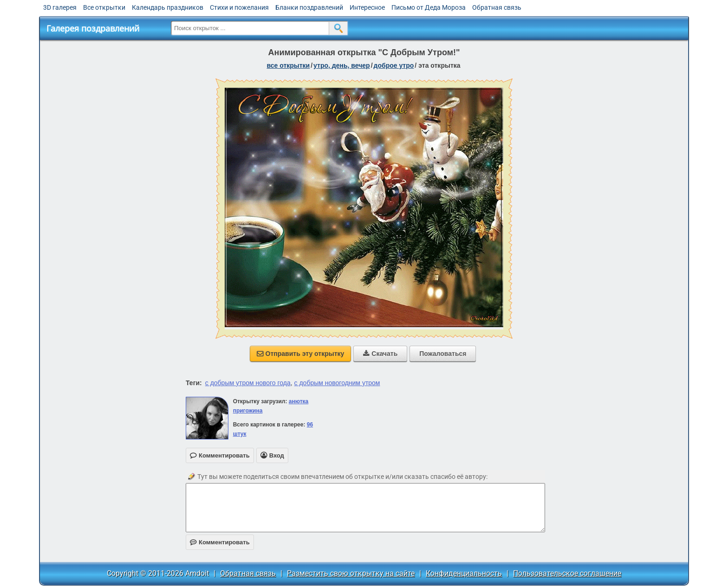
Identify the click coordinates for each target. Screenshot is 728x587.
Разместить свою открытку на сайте (351, 573)
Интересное (367, 7)
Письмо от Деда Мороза (429, 7)
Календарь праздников (168, 7)
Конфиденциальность (464, 573)
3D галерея (60, 7)
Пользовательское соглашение (567, 573)
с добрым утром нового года (248, 383)
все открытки (288, 65)
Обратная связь (497, 7)
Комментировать (220, 542)
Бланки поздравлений (309, 7)
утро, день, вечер (342, 65)
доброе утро (394, 65)
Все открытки (104, 7)
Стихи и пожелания (239, 7)
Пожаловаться (443, 354)
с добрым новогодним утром (337, 383)
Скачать (380, 354)
